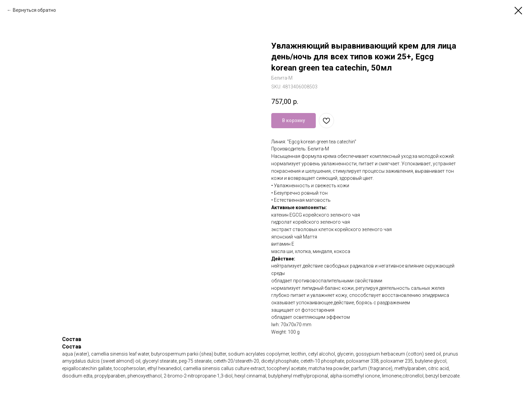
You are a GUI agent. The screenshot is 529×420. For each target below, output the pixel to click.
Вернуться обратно (34, 10)
